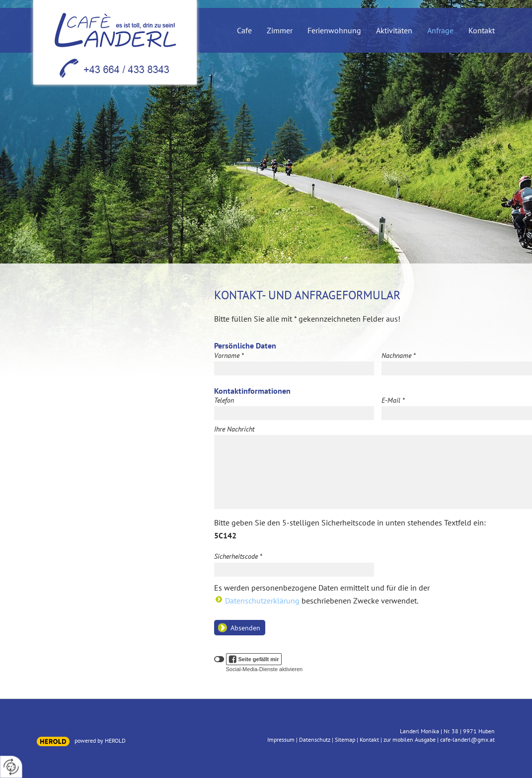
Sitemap (345, 739)
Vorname (229, 355)
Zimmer (280, 31)
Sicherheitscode (238, 556)
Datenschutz (315, 739)
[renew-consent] (11, 767)
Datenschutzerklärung (262, 601)
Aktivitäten (394, 31)
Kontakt (482, 31)
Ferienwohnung (334, 31)
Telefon (224, 400)
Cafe (244, 31)
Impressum (281, 739)
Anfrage (440, 31)
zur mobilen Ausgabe (410, 739)
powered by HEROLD (100, 740)
